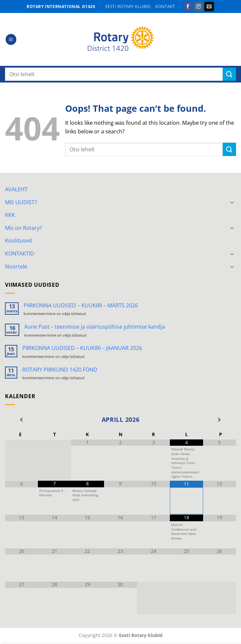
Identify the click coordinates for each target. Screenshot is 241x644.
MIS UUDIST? (21, 202)
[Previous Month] (21, 420)
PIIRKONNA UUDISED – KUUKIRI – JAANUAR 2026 (82, 348)
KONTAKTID (20, 253)
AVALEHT (16, 189)
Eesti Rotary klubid (128, 6)
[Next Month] (220, 420)
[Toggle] (232, 202)
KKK (10, 215)
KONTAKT (165, 6)
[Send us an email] (209, 7)
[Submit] (229, 74)
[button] (11, 39)
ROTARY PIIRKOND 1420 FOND (60, 370)
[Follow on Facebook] (188, 7)
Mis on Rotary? (23, 228)
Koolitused (18, 241)
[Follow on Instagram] (199, 7)
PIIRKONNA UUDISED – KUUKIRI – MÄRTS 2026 (81, 306)
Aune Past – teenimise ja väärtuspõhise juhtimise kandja (95, 327)
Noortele (16, 266)
